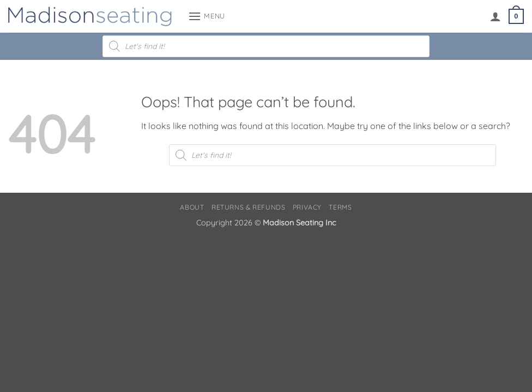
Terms (340, 207)
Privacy (307, 207)
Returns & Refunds (248, 207)
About (192, 207)
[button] (207, 16)
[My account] (495, 16)
